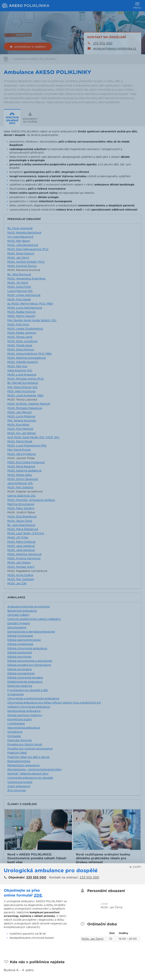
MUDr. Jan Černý (93, 939)
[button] (135, 867)
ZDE (38, 895)
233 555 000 (36, 878)
